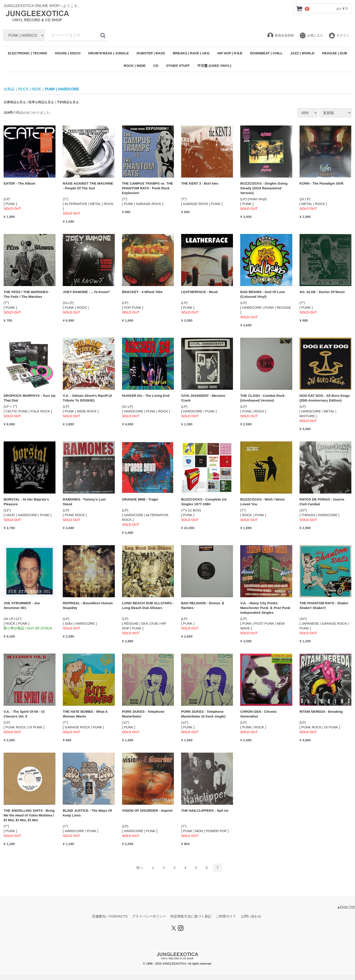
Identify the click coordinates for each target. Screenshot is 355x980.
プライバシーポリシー (149, 916)
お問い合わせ (251, 916)
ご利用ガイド (226, 916)
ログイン (339, 36)
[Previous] (140, 868)
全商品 (9, 89)
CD (156, 66)
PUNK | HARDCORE (62, 89)
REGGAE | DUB (335, 53)
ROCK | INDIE (135, 66)
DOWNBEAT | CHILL (266, 53)
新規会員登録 (280, 36)
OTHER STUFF (178, 66)
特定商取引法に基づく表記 (191, 916)
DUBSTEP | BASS (151, 53)
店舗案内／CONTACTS (110, 916)
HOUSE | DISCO (68, 53)
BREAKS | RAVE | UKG (191, 53)
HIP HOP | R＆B (230, 53)
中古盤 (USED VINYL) (214, 66)
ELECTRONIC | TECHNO (28, 53)
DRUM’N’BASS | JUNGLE (109, 53)
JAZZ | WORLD (302, 53)
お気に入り (311, 36)
